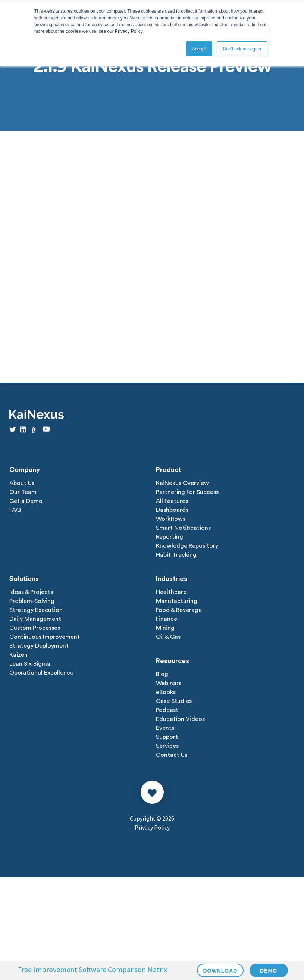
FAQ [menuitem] (15, 510)
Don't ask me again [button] (242, 49)
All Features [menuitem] (172, 501)
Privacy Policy (152, 827)
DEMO (269, 971)
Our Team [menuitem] (23, 492)
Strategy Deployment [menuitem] (39, 646)
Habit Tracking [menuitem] (176, 555)
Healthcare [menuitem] (171, 592)
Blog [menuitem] (162, 674)
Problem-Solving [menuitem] (32, 601)
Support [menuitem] (167, 737)
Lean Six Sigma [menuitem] (30, 664)
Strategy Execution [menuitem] (36, 610)
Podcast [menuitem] (167, 710)
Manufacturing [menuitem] (177, 601)
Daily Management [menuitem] (35, 619)
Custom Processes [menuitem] (35, 628)
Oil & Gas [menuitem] (168, 637)
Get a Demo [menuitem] (26, 501)
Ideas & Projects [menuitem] (31, 592)
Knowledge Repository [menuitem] (187, 546)
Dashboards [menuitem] (172, 510)
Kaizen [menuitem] (18, 655)
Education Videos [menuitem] (180, 719)
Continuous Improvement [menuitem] (45, 637)
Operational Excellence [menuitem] (41, 673)
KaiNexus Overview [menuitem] (182, 483)
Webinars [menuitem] (169, 683)
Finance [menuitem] (167, 619)
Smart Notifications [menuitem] (183, 528)
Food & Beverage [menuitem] (179, 610)
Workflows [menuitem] (171, 519)
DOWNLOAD (220, 971)
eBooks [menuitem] (166, 692)
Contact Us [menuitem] (172, 755)
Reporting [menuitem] (170, 537)
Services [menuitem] (167, 746)
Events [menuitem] (165, 728)
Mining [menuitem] (165, 628)
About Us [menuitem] (22, 483)
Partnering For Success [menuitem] (187, 492)
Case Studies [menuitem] (174, 701)
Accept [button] (199, 49)
